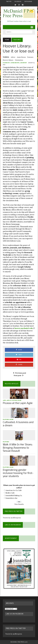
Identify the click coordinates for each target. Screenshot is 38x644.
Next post (19, 375)
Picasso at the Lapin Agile (18, 403)
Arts (4, 400)
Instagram (28, 2)
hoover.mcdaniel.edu (24, 328)
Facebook (18, 2)
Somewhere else (11, 498)
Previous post (20, 373)
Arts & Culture (12, 400)
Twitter (9, 2)
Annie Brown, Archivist (19, 63)
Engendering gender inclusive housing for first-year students (18, 473)
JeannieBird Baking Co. (14, 495)
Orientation (19, 60)
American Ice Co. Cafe (14, 490)
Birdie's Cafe (10, 493)
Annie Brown (21, 57)
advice (13, 57)
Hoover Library (8, 60)
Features (30, 57)
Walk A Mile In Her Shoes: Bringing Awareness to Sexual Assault (18, 448)
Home (19, 400)
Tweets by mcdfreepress (12, 518)
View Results (19, 504)
